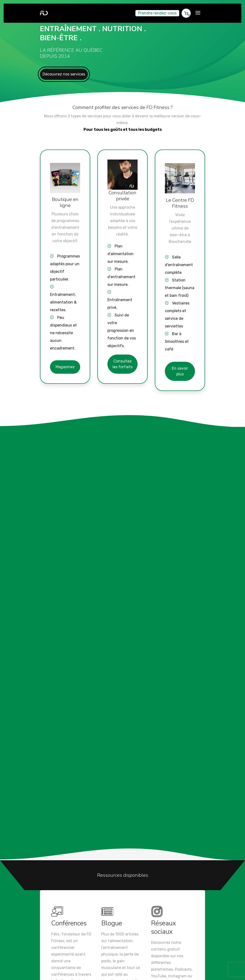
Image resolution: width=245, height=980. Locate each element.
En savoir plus (180, 371)
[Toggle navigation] (198, 13)
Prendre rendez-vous (157, 13)
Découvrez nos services (64, 74)
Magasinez (65, 367)
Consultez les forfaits (122, 364)
